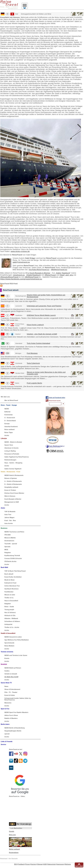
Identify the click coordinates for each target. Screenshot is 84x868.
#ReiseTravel (50, 275)
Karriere (33, 864)
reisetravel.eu (19, 275)
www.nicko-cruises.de (20, 251)
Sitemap (40, 864)
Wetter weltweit (14, 849)
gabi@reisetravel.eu (21, 262)
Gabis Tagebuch (63, 273)
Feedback (21, 864)
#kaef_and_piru (66, 275)
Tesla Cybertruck (33, 363)
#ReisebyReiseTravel (9, 277)
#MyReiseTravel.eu (59, 270)
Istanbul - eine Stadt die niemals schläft (42, 334)
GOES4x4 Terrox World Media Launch (41, 315)
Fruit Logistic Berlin (34, 383)
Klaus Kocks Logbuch (35, 325)
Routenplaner (14, 853)
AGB (45, 864)
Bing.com (12, 835)
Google (12, 831)
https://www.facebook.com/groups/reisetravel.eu (21, 279)
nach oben (79, 866)
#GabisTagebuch (34, 275)
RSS (16, 864)
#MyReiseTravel (32, 277)
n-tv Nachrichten (16, 828)
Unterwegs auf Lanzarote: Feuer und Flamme (44, 306)
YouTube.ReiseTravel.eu (39, 270)
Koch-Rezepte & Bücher (40, 273)
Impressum (60, 864)
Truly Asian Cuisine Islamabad (39, 343)
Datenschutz (52, 864)
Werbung (68, 864)
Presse (28, 864)
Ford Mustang (32, 353)
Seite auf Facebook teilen (57, 398)
